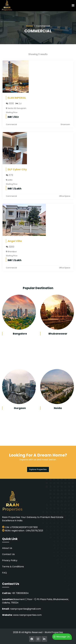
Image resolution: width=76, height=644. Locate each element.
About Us (7, 548)
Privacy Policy (10, 560)
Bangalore (20, 334)
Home (29, 26)
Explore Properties (38, 469)
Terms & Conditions (13, 567)
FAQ (4, 573)
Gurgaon (20, 408)
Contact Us (8, 554)
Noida (58, 408)
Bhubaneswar (58, 334)
